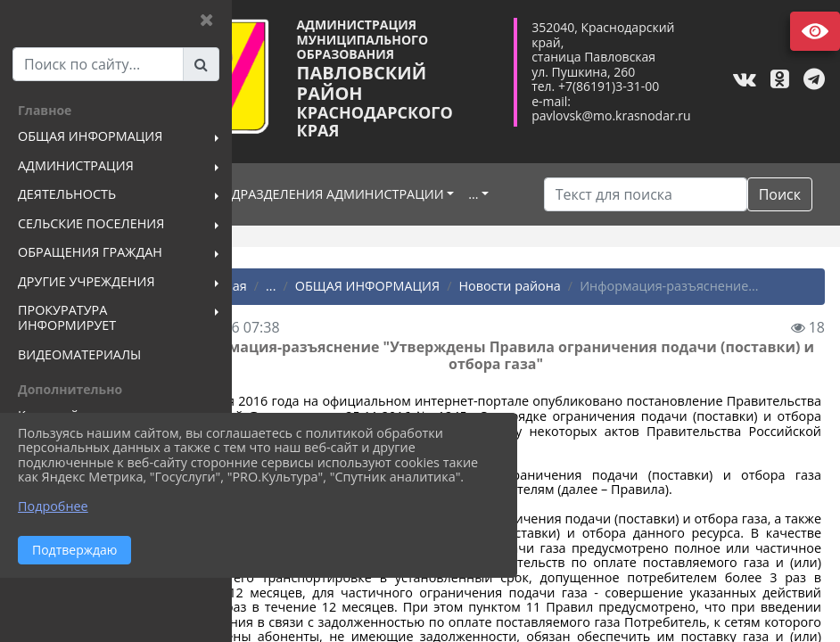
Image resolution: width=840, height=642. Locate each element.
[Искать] (660, 194)
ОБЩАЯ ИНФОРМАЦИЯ (446, 320)
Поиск (591, 228)
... (272, 225)
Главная (292, 320)
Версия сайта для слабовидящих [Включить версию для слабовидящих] (815, 31)
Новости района (588, 320)
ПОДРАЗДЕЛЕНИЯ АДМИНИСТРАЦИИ (408, 197)
